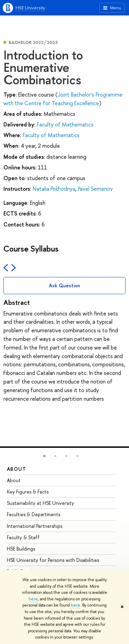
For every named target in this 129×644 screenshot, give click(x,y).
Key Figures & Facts (28, 492)
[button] (44, 456)
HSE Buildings (21, 549)
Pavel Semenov (95, 189)
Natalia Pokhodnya (54, 189)
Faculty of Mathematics (65, 124)
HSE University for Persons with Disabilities (53, 560)
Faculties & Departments (34, 514)
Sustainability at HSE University (40, 503)
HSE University (30, 8)
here (33, 599)
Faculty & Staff (23, 537)
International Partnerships (35, 526)
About (17, 469)
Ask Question (64, 285)
